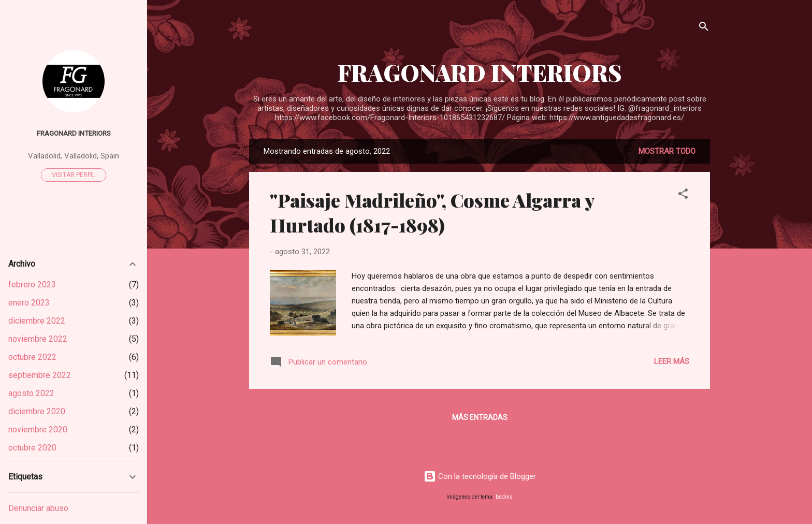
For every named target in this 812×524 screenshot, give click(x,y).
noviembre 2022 (38, 339)
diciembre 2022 (37, 321)
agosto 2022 (31, 393)
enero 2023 (29, 303)
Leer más (672, 361)
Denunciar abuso (38, 508)
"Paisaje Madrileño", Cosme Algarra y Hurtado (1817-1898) (432, 212)
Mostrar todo (667, 151)
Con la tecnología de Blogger (480, 476)
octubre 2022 (32, 357)
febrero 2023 (32, 285)
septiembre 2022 (40, 375)
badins (504, 497)
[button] (683, 195)
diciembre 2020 (37, 411)
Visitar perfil (74, 175)
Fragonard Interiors (74, 133)
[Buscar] (704, 28)
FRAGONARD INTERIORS (480, 72)
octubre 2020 (32, 448)
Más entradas (480, 417)
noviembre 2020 (38, 430)
